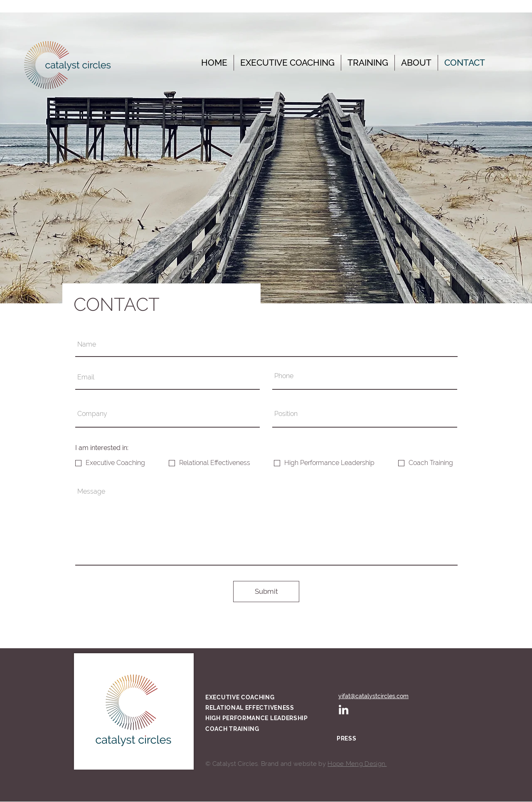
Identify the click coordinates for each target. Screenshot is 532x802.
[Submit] (266, 592)
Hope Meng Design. (357, 764)
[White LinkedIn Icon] (344, 710)
